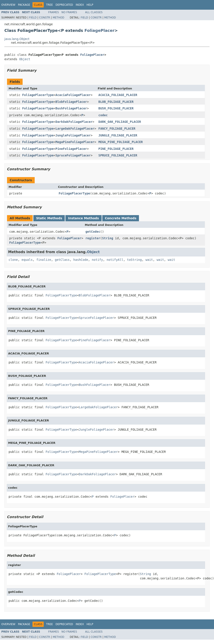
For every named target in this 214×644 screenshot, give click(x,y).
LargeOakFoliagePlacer (75, 129)
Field (33, 18)
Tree (49, 5)
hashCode (81, 260)
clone (13, 260)
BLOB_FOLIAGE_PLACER (116, 102)
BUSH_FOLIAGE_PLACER (116, 108)
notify (97, 260)
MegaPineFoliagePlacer (75, 142)
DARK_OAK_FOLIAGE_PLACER (120, 122)
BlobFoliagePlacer (71, 102)
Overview (8, 5)
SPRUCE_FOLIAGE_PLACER (118, 155)
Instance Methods (83, 218)
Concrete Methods (121, 218)
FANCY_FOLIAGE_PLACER (117, 129)
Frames (54, 12)
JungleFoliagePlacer (73, 135)
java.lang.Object (17, 39)
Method (58, 18)
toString (134, 260)
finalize (44, 260)
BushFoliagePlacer (71, 108)
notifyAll (115, 260)
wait (149, 260)
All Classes (94, 12)
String (108, 238)
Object (25, 59)
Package (24, 5)
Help (90, 5)
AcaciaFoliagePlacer (73, 95)
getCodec (93, 232)
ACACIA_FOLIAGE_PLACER (118, 95)
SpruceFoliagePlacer (73, 155)
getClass (62, 260)
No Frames (69, 12)
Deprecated (64, 5)
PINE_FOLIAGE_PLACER (116, 149)
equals (27, 260)
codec (103, 115)
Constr (45, 18)
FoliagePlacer (100, 30)
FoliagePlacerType (38, 95)
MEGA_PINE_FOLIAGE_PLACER (120, 142)
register (93, 238)
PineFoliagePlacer (71, 149)
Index (80, 5)
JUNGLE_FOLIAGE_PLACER (118, 135)
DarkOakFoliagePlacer (74, 122)
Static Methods (49, 218)
